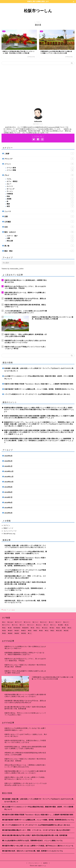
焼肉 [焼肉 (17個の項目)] (42, 631)
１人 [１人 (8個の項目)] (30, 633)
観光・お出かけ (39, 232)
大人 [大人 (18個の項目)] (39, 628)
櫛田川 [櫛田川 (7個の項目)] (24, 631)
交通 (39, 216)
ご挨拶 (39, 153)
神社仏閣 (40, 241)
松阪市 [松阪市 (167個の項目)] (11, 631)
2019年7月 (8, 497)
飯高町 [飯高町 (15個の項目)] (17, 633)
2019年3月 (8, 513)
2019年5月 (8, 508)
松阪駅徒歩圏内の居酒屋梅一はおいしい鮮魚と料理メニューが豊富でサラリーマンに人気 (35, 408)
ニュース (39, 211)
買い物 (39, 246)
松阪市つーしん (38, 11)
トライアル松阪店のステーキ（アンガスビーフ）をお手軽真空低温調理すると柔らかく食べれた (37, 394)
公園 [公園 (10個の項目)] (10, 628)
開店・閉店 (39, 251)
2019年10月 (9, 482)
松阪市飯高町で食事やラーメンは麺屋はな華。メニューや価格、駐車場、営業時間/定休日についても (39, 389)
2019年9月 (8, 487)
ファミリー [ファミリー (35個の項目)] (31, 625)
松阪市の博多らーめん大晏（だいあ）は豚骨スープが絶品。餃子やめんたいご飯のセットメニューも (39, 846)
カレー (40, 184)
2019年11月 (9, 477)
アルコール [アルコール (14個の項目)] (28, 622)
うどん (40, 179)
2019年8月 (8, 492)
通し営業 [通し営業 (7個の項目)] (60, 631)
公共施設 (39, 222)
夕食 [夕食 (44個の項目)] (33, 628)
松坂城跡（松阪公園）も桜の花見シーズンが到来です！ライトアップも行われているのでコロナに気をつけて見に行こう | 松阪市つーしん (39, 424)
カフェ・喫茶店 (40, 181)
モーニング (40, 189)
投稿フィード (8, 528)
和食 (40, 196)
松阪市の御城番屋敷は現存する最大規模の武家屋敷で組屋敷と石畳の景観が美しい (32, 416)
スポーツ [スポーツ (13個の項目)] (59, 622)
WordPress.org (9, 534)
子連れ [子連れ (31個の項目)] (53, 628)
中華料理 (40, 194)
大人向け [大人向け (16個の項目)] (45, 628)
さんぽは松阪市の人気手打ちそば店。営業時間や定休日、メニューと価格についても (34, 841)
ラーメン (40, 191)
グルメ (39, 175)
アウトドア (39, 159)
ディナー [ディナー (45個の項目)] (23, 625)
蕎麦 (40, 204)
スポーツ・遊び (40, 236)
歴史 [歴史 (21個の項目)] (30, 631)
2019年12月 (9, 471)
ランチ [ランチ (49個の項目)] (47, 625)
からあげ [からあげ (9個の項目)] (11, 622)
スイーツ (40, 186)
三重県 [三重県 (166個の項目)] (61, 625)
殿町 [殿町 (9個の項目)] (36, 631)
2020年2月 (8, 461)
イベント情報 (40, 170)
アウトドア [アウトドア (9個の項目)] (19, 622)
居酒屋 (40, 199)
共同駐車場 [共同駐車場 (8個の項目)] (17, 628)
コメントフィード (10, 531)
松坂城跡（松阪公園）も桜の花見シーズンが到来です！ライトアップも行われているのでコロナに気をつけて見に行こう (39, 370)
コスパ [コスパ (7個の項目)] (52, 622)
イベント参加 (40, 168)
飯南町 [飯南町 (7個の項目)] (11, 633)
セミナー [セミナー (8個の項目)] (67, 622)
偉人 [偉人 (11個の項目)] (5, 628)
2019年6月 (8, 503)
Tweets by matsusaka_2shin (13, 269)
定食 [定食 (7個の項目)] (59, 628)
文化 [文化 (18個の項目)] (70, 628)
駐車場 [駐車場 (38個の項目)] (24, 633)
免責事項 (45, 863)
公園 (40, 238)
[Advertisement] (38, 86)
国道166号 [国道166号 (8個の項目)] (26, 628)
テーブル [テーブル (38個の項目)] (15, 625)
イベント (39, 164)
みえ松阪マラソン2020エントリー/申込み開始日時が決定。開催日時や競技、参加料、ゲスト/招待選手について (39, 377)
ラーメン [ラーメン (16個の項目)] (54, 625)
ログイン (7, 525)
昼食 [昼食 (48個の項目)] (5, 631)
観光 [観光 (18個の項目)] (53, 631)
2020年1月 (8, 466)
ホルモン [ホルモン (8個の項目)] (40, 625)
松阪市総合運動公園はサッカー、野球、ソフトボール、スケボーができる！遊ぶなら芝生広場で (37, 830)
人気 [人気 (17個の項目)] (67, 625)
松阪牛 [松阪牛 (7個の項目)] (17, 631)
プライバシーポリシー (34, 863)
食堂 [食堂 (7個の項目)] (5, 633)
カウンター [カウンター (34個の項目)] (44, 622)
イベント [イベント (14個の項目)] (36, 622)
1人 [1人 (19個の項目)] (4, 622)
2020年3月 (8, 456)
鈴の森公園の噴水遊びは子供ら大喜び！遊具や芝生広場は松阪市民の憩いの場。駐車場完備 (36, 835)
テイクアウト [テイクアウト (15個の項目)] (7, 625)
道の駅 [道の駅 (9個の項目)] (67, 631)
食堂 (40, 206)
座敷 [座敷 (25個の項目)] (64, 628)
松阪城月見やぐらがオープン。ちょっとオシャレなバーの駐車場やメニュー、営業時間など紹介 (37, 422)
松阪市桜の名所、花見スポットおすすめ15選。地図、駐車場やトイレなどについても (34, 851)
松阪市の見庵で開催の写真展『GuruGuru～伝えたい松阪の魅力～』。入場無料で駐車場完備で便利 (39, 384)
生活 (39, 227)
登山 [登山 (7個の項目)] (47, 631)
